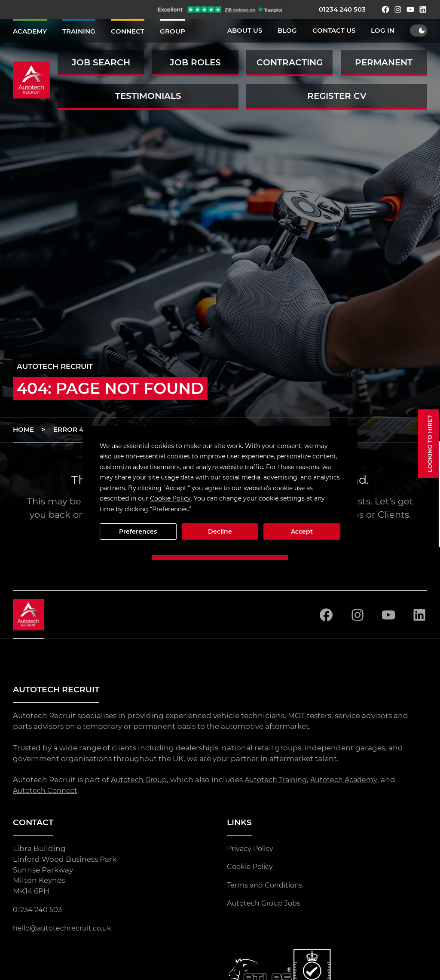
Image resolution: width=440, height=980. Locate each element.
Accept (302, 531)
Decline (220, 531)
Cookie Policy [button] (170, 498)
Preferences (138, 531)
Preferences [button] (170, 509)
